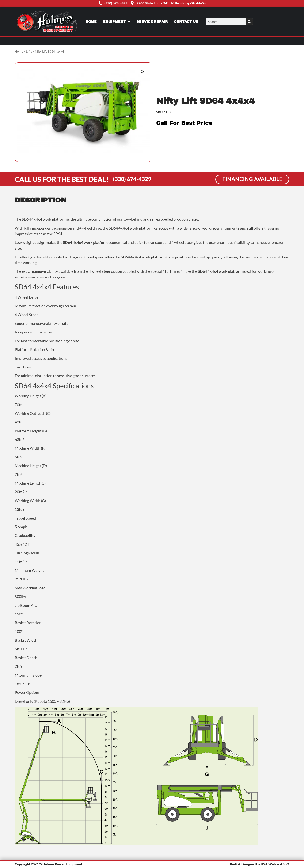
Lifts (29, 52)
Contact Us (186, 22)
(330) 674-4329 (132, 179)
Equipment (117, 22)
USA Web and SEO (275, 864)
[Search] (249, 22)
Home (91, 22)
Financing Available (252, 179)
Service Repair (152, 22)
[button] (142, 72)
